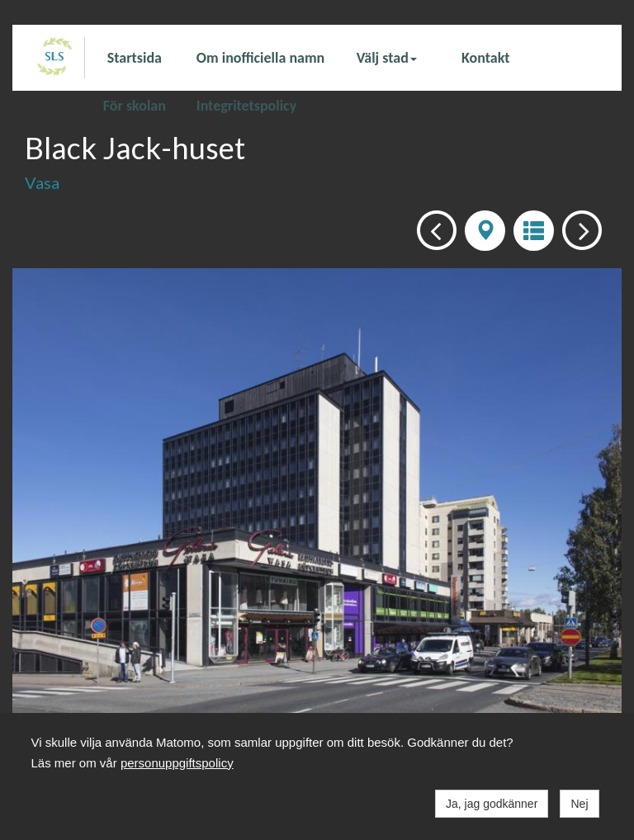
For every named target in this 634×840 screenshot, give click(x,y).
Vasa (42, 182)
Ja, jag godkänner (492, 804)
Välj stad (387, 58)
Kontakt (485, 58)
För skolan (135, 105)
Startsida (135, 58)
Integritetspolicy (246, 105)
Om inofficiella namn (260, 58)
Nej (579, 804)
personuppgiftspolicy (177, 763)
